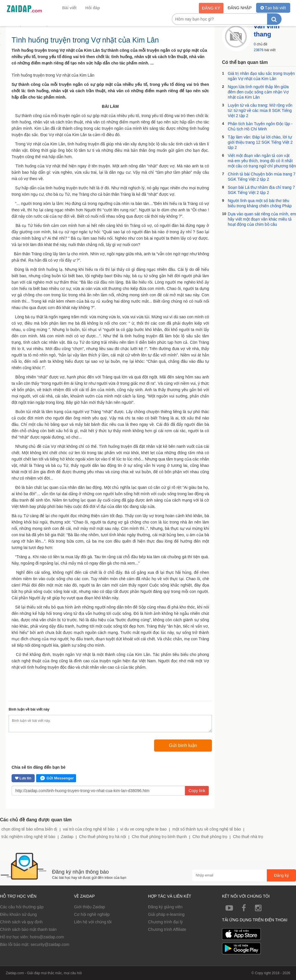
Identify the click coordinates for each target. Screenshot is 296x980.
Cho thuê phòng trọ (210, 837)
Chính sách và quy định (21, 922)
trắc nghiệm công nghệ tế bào (28, 837)
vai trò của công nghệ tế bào (89, 829)
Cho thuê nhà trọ (248, 837)
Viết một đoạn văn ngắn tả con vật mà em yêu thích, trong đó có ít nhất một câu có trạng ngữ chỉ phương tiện (262, 161)
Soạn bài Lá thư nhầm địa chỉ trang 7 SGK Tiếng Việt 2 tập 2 (261, 190)
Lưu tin (23, 778)
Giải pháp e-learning (166, 914)
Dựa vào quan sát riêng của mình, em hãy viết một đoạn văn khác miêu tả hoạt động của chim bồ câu (262, 219)
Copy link (197, 791)
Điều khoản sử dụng (18, 914)
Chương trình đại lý (165, 922)
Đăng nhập (240, 8)
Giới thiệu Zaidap (89, 907)
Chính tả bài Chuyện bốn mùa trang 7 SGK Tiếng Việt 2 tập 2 (262, 177)
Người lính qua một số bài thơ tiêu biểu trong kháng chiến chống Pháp (260, 203)
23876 (259, 50)
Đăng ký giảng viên (165, 907)
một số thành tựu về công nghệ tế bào (207, 829)
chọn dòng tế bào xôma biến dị (29, 829)
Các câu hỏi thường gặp (22, 907)
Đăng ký (211, 8)
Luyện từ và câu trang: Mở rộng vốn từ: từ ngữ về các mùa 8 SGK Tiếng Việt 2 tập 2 (260, 110)
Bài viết (69, 8)
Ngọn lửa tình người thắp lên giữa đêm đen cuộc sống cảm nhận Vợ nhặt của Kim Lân (258, 92)
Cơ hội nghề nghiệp (92, 914)
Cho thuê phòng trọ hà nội (103, 837)
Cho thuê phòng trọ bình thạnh (159, 837)
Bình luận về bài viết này (29, 709)
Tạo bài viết (273, 8)
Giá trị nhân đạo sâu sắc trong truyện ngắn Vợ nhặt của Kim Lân (261, 76)
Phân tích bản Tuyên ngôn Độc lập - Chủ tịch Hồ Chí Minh (260, 126)
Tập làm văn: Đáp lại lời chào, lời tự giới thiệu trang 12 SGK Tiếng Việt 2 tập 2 (260, 142)
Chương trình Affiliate (167, 929)
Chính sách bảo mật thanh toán (28, 929)
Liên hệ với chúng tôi (93, 922)
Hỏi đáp (93, 8)
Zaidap (67, 837)
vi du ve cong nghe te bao (143, 829)
